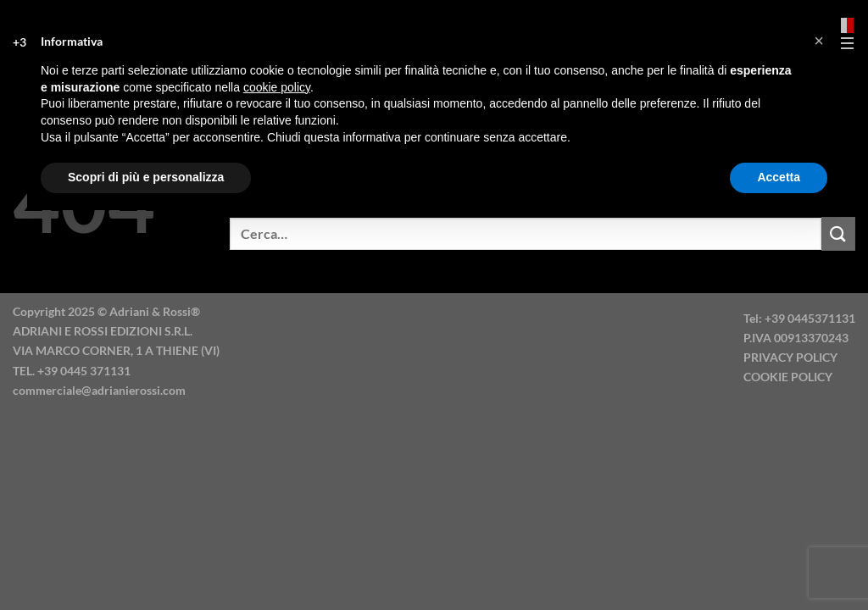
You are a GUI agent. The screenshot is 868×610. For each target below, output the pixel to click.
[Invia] (838, 233)
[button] (819, 41)
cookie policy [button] (277, 87)
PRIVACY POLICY (790, 357)
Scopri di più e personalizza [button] (146, 177)
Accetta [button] (779, 177)
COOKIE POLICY (788, 377)
